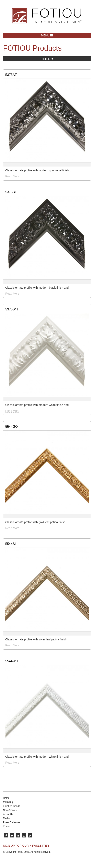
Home (6, 798)
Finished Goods (11, 806)
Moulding (8, 802)
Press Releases (11, 822)
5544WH (12, 661)
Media (6, 818)
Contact (7, 826)
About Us (8, 814)
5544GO (11, 426)
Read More (12, 176)
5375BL (11, 192)
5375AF (11, 75)
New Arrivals (10, 810)
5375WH (12, 309)
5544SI (10, 544)
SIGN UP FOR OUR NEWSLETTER (26, 846)
